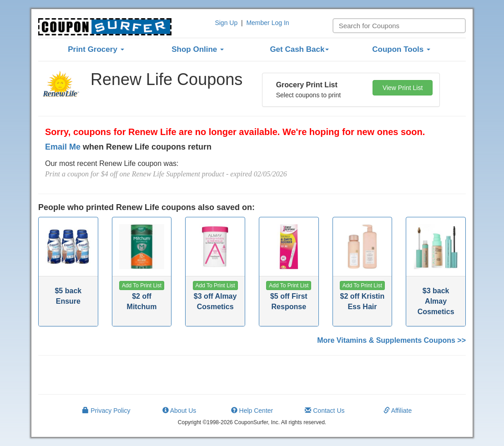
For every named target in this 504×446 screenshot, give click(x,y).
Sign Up (226, 23)
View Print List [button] (403, 88)
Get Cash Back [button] (299, 49)
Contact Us (325, 411)
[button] (142, 286)
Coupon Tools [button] (401, 49)
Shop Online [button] (198, 49)
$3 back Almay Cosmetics (436, 301)
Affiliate (398, 411)
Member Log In (267, 23)
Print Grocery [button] (96, 49)
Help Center (252, 411)
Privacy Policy (106, 411)
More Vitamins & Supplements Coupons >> (391, 340)
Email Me (63, 147)
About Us (179, 411)
